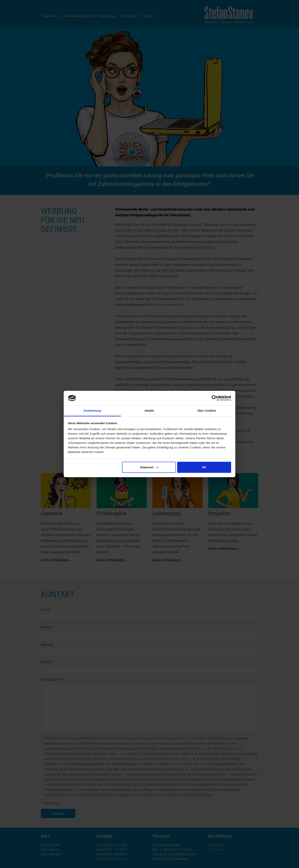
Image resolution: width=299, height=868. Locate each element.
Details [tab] (149, 411)
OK (204, 467)
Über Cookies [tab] (207, 411)
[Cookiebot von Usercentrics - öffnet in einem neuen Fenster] (214, 398)
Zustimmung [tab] (92, 411)
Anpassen (149, 467)
